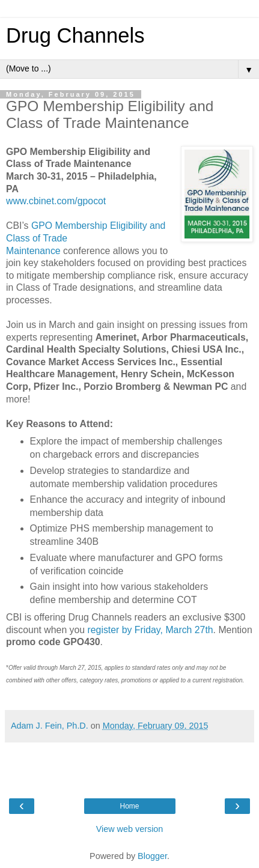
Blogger (152, 856)
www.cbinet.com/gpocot (56, 201)
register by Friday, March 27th (151, 630)
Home (129, 806)
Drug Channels (75, 35)
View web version (130, 829)
